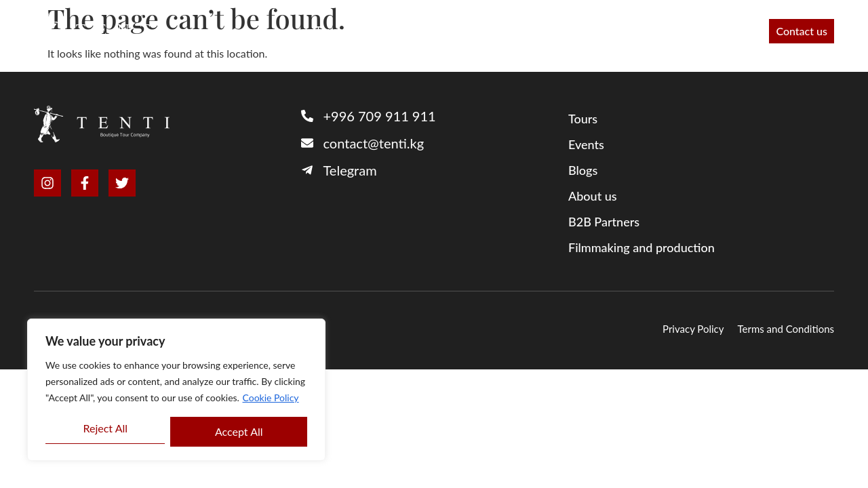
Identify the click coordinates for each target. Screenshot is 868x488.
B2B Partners (396, 31)
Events (735, 31)
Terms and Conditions (786, 329)
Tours (329, 31)
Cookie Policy (271, 398)
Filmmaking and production (586, 31)
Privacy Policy (693, 329)
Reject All (105, 428)
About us (473, 31)
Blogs (583, 170)
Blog (687, 31)
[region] (176, 390)
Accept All (239, 431)
